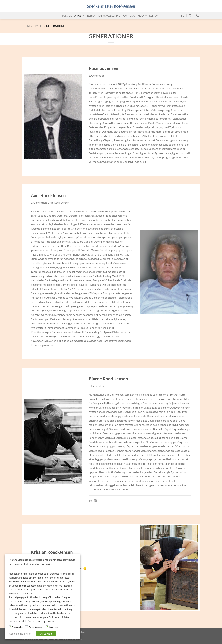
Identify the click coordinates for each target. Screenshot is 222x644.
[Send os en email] (91, 501)
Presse (91, 16)
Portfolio (129, 16)
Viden (142, 16)
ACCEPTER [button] (46, 634)
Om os (79, 16)
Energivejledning (109, 16)
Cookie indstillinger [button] (20, 634)
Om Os (38, 26)
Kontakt (155, 16)
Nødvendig (17, 627)
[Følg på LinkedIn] (95, 501)
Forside (67, 16)
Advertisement (36, 627)
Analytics (54, 627)
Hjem (26, 26)
